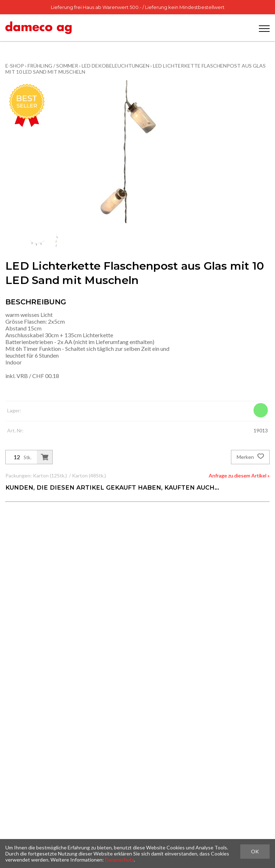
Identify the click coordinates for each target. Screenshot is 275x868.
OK (255, 851)
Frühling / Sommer (53, 66)
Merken (250, 457)
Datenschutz (119, 860)
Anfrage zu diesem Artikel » (239, 475)
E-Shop (15, 66)
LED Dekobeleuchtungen (115, 66)
